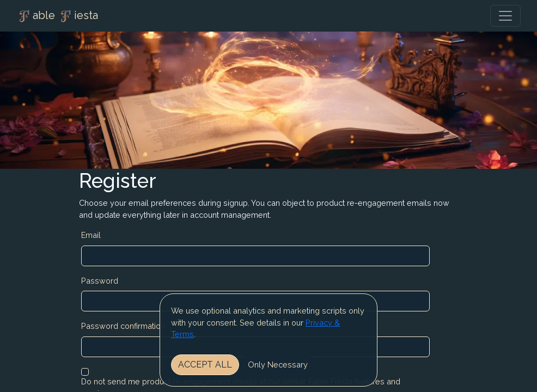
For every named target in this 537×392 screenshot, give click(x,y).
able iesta (57, 16)
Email (91, 235)
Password (100, 281)
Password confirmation (123, 326)
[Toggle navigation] (505, 16)
